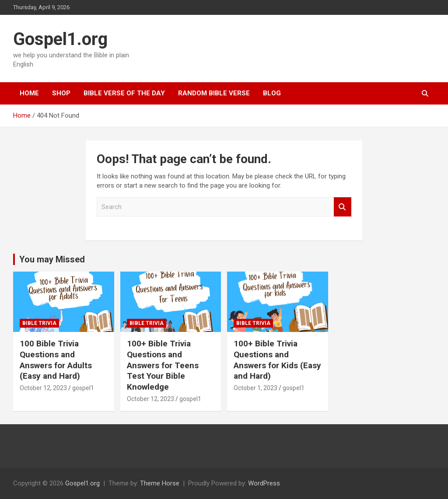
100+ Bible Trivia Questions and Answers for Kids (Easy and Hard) (277, 360)
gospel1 (83, 388)
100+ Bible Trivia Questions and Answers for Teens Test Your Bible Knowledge (163, 365)
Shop (61, 93)
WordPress (264, 483)
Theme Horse (160, 483)
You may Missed (52, 259)
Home (29, 93)
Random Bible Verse (214, 93)
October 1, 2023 (255, 388)
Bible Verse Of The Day (124, 93)
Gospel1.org (60, 39)
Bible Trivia (39, 323)
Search (343, 207)
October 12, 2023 (43, 388)
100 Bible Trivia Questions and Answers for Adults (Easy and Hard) (56, 360)
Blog (272, 93)
